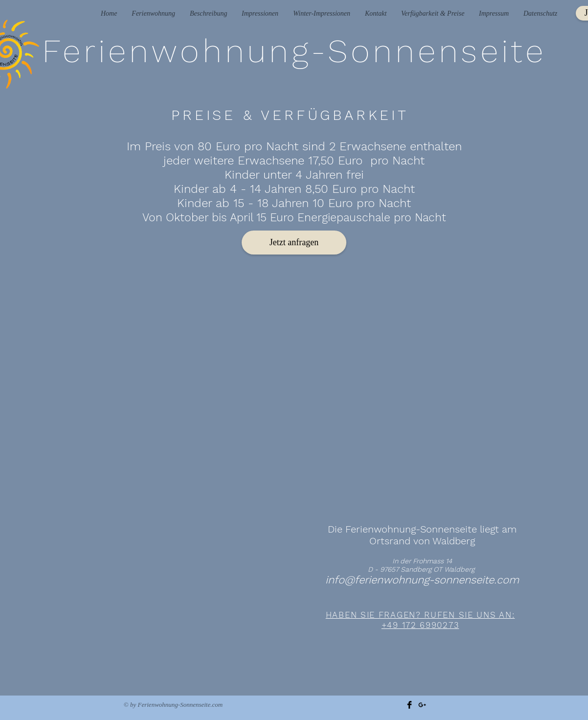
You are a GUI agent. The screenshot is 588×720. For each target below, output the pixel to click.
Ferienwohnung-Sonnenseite (294, 51)
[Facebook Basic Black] (409, 705)
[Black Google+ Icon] (422, 705)
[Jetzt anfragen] (294, 243)
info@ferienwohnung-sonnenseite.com (422, 580)
